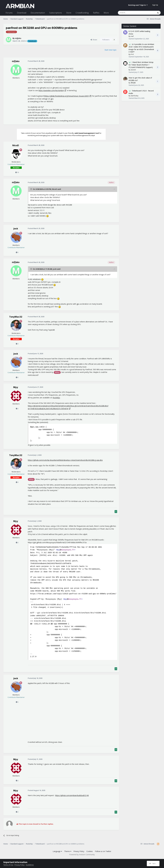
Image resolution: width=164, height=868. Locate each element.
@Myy (57, 372)
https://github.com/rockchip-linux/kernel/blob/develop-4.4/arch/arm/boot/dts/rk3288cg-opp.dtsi (65, 460)
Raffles (96, 13)
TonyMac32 (16, 317)
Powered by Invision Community (82, 854)
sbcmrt (133, 70)
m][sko (18, 38)
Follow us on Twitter (103, 851)
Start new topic (111, 50)
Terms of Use (8, 865)
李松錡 (133, 83)
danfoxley (135, 96)
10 (17, 172)
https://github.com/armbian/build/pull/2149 (72, 795)
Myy (16, 387)
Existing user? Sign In (138, 5)
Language (57, 851)
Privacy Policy (79, 851)
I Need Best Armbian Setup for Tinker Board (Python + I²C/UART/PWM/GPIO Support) (141, 65)
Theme (68, 851)
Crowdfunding (82, 13)
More (106, 13)
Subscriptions (56, 13)
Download (22, 13)
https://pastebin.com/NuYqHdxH (51, 90)
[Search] (131, 13)
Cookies (90, 851)
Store (69, 13)
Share (94, 40)
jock (16, 229)
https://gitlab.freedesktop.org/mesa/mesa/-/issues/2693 (67, 96)
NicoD (16, 145)
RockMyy (56, 398)
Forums (9, 13)
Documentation (38, 13)
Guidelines (30, 865)
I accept (153, 863)
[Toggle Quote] (31, 189)
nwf (132, 36)
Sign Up (155, 5)
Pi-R (132, 54)
